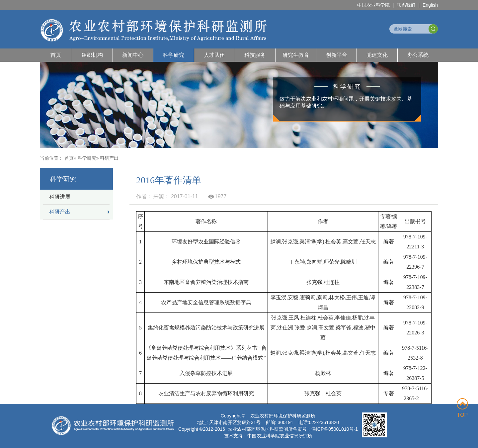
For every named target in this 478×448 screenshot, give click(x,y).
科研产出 (60, 212)
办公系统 (418, 55)
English (430, 5)
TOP (462, 408)
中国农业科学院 (373, 5)
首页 (56, 55)
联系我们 (406, 5)
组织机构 (92, 55)
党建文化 (377, 55)
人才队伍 (214, 55)
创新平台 (337, 55)
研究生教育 (296, 55)
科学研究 (174, 55)
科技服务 (255, 55)
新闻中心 (133, 55)
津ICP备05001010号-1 (335, 429)
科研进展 (60, 197)
